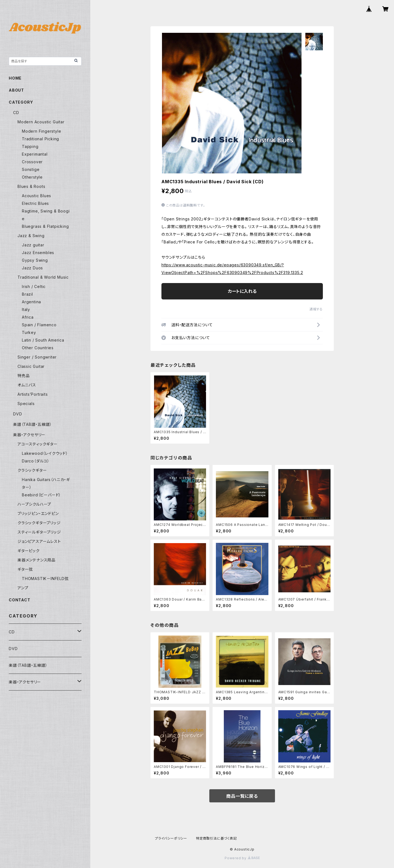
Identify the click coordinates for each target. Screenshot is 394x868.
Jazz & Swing (31, 236)
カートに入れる (242, 291)
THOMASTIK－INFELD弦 (45, 579)
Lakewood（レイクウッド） (45, 453)
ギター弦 (25, 569)
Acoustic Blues (37, 196)
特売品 (24, 376)
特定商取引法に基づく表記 (216, 838)
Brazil (27, 294)
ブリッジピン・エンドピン (38, 513)
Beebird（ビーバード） (41, 495)
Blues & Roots (31, 186)
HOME (15, 78)
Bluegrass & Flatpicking (45, 226)
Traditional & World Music (43, 277)
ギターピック (29, 551)
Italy (26, 309)
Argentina (31, 302)
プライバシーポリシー (171, 838)
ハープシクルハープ (34, 504)
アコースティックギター (38, 444)
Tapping (30, 146)
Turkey (29, 332)
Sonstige (31, 169)
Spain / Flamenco (39, 325)
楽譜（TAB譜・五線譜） (33, 424)
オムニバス (27, 385)
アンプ (23, 588)
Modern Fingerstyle (41, 131)
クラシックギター (32, 470)
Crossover (32, 162)
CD (16, 113)
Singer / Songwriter (37, 357)
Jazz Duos (32, 268)
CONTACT (20, 600)
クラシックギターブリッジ (39, 523)
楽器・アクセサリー (29, 435)
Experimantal (35, 154)
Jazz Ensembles (38, 253)
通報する (316, 309)
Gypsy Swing (35, 260)
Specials (26, 404)
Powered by (242, 858)
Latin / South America (43, 340)
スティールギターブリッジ (39, 532)
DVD (18, 414)
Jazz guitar (33, 245)
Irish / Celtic (34, 286)
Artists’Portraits (33, 394)
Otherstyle (32, 177)
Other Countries (38, 348)
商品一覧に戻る (242, 796)
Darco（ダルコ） (36, 461)
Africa (28, 317)
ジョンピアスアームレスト (39, 541)
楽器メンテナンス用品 (37, 560)
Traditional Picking (40, 139)
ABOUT (16, 90)
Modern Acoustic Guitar (41, 122)
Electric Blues (35, 203)
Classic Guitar (31, 366)
